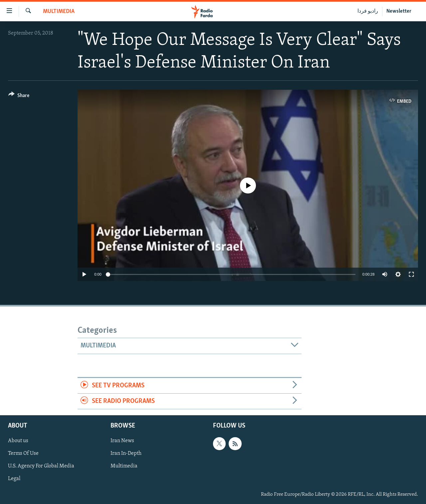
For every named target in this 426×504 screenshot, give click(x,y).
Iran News (122, 441)
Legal (14, 479)
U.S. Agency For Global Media (41, 466)
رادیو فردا (368, 11)
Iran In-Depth (126, 454)
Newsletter (399, 11)
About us (18, 441)
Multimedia (59, 11)
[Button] (19, 97)
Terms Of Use (23, 454)
